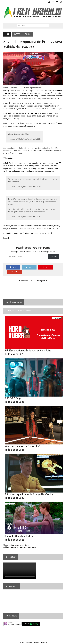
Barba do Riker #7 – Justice (19, 532)
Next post (42, 276)
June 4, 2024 (36, 187)
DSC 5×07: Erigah (14, 394)
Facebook (29, 639)
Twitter (36, 639)
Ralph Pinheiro (12, 88)
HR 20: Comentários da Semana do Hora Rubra (28, 346)
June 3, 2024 (36, 139)
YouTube (21, 639)
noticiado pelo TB (19, 91)
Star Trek (17, 34)
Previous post (25, 276)
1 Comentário (37, 88)
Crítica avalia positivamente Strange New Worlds (29, 490)
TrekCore (29, 103)
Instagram (44, 639)
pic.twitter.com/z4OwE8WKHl (19, 134)
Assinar (54, 257)
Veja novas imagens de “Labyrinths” (23, 442)
